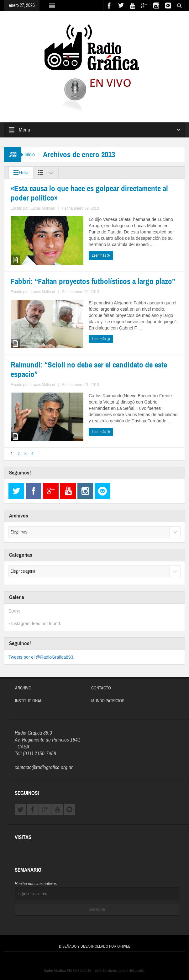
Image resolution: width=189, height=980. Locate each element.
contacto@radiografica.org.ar (44, 763)
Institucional (29, 697)
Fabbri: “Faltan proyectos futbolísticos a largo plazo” (131, 249)
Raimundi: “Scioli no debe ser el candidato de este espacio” (47, 385)
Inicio (30, 155)
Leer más (21, 305)
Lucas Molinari (54, 294)
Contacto (101, 684)
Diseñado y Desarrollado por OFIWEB (95, 942)
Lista (45, 173)
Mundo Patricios (108, 697)
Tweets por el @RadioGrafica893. (41, 653)
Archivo (23, 684)
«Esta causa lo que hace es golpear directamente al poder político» (45, 253)
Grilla (20, 173)
